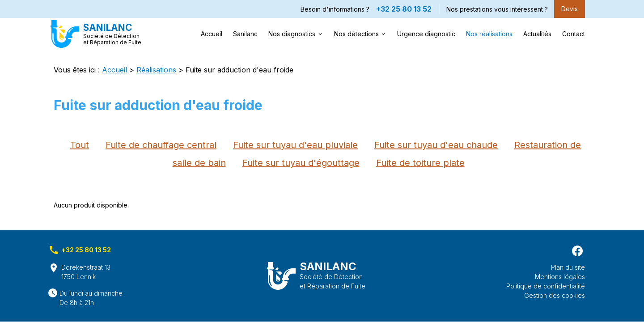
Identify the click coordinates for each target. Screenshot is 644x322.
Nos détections (356, 34)
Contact (574, 34)
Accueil (212, 34)
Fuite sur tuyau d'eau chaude (436, 145)
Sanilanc (245, 34)
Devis (570, 9)
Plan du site (568, 267)
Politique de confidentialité (546, 286)
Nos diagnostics (292, 34)
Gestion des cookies (555, 295)
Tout (80, 145)
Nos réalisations (489, 34)
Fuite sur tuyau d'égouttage (301, 163)
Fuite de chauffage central (161, 145)
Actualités (537, 34)
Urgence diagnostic (426, 34)
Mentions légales (560, 277)
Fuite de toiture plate (420, 163)
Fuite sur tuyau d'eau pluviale (295, 145)
